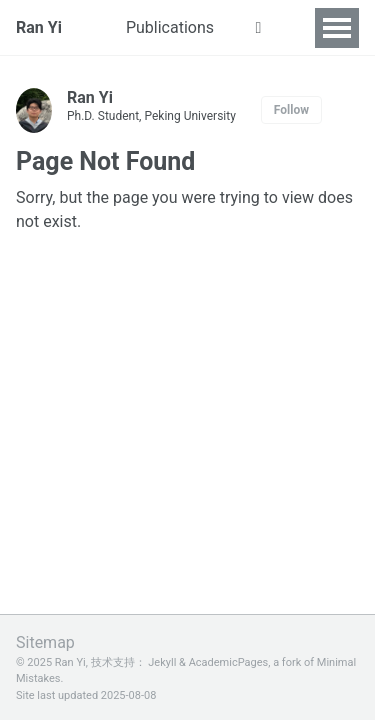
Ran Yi (39, 27)
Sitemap (45, 642)
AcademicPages (229, 662)
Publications (170, 27)
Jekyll (162, 662)
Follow (291, 110)
